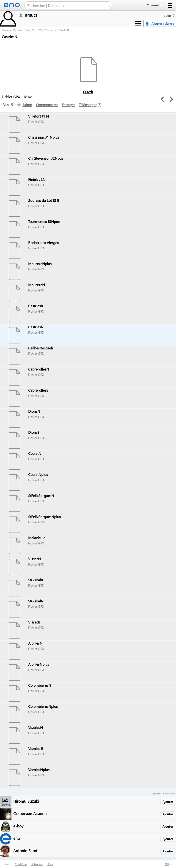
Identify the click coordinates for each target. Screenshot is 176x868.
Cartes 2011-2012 (34, 30)
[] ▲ (168, 864)
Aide (50, 864)
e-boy (18, 826)
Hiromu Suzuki (26, 801)
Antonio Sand (25, 850)
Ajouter (168, 802)
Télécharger (88, 105)
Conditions (21, 864)
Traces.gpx (51, 30)
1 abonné (168, 15)
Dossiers (18, 30)
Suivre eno (37, 864)
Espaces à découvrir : (164, 793)
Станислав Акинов (30, 813)
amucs (7, 30)
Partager (68, 105)
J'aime (24, 105)
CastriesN (64, 30)
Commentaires (47, 105)
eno (17, 838)
